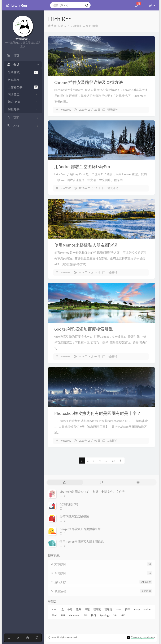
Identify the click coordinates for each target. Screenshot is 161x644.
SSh (115, 615)
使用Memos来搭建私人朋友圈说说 (86, 245)
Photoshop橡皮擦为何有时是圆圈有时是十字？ (98, 413)
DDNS (118, 609)
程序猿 (97, 609)
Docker (147, 609)
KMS (123, 615)
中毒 (70, 609)
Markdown (75, 615)
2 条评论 (112, 272)
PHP (63, 615)
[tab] (65, 482)
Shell (54, 615)
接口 (93, 615)
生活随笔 (23, 73)
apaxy (137, 609)
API (86, 615)
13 (113, 461)
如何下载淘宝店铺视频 (74, 516)
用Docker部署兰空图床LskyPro (82, 167)
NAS (54, 609)
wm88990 (66, 110)
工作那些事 (23, 87)
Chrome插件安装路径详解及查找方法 (89, 82)
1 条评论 (112, 441)
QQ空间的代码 (69, 504)
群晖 (127, 609)
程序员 (108, 609)
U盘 (62, 609)
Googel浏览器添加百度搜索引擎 (84, 329)
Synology (105, 615)
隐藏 (79, 609)
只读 (87, 609)
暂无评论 (113, 110)
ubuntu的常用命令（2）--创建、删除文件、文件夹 (92, 492)
